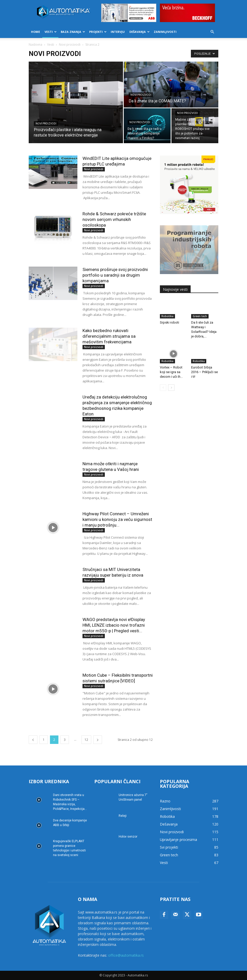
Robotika (167, 316)
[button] (212, 32)
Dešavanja (140, 32)
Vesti (51, 32)
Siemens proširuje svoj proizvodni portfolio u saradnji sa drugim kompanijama (115, 275)
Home (35, 32)
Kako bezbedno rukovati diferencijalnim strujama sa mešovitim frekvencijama (109, 336)
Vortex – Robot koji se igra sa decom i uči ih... (171, 372)
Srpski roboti (169, 322)
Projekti (98, 32)
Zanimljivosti (165, 32)
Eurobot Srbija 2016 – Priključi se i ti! (204, 372)
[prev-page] (33, 740)
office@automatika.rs (126, 955)
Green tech (200, 316)
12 (86, 740)
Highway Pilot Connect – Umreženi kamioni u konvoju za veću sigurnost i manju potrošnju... (117, 519)
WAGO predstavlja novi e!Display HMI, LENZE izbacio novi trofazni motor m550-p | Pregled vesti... (114, 625)
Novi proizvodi (70, 45)
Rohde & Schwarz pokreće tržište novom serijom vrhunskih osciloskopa (114, 219)
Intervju (118, 32)
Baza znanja (73, 32)
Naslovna (35, 45)
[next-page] (98, 740)
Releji (123, 816)
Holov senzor (128, 837)
